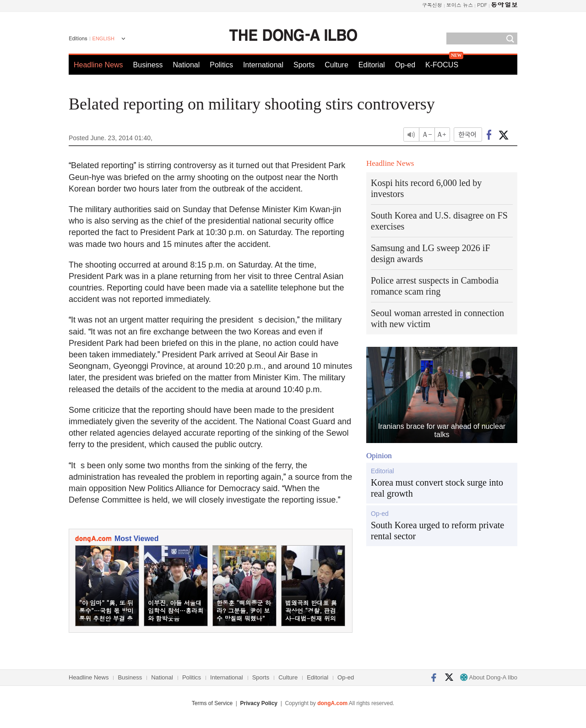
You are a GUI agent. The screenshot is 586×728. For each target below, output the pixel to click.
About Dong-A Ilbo (489, 677)
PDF (482, 5)
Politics (221, 65)
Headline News (98, 65)
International (263, 65)
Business (148, 65)
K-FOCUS (442, 65)
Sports (304, 65)
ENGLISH (103, 38)
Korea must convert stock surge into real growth (437, 488)
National (187, 65)
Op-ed (405, 65)
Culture (336, 65)
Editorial (372, 65)
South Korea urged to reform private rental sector (437, 531)
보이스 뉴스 (460, 5)
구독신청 (432, 5)
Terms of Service (212, 703)
